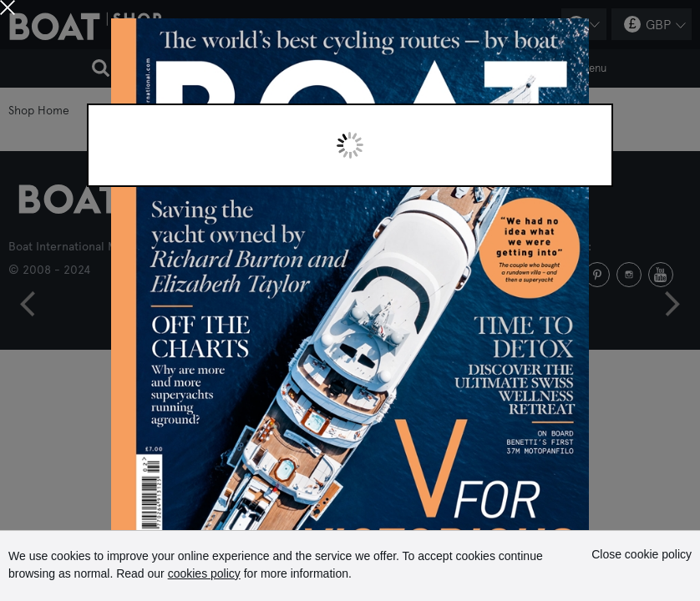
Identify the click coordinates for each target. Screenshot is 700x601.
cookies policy (204, 573)
